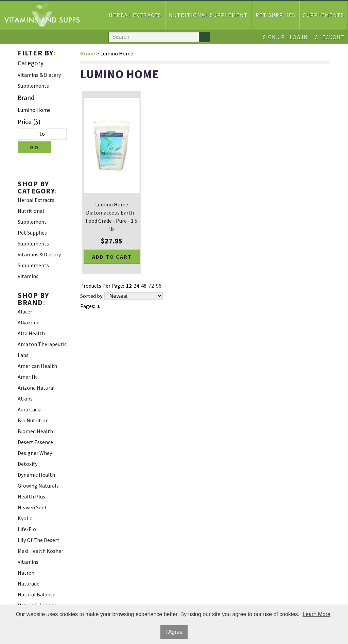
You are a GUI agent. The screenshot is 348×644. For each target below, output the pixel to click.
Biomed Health (35, 431)
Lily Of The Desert (39, 540)
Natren (26, 573)
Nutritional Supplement (208, 15)
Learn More (316, 614)
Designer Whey (35, 453)
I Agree (174, 632)
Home (88, 53)
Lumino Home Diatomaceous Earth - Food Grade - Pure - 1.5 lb (111, 217)
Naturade (29, 583)
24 (136, 286)
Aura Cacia (30, 409)
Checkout (329, 37)
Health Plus (31, 496)
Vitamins (28, 276)
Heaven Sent (32, 507)
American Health (37, 366)
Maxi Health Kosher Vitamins (40, 556)
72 (151, 286)
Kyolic (25, 518)
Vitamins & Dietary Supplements (39, 80)
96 (159, 286)
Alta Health (31, 333)
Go (34, 147)
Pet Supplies (276, 15)
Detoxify (28, 464)
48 (144, 286)
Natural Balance (37, 594)
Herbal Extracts (135, 15)
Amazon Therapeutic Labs (42, 350)
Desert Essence (35, 442)
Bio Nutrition (33, 420)
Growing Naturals (38, 486)
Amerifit (28, 377)
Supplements (324, 15)
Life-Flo (27, 529)
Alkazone (29, 322)
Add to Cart (112, 257)
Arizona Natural (36, 388)
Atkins (25, 399)
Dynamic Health (36, 475)
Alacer (25, 311)
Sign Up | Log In (285, 37)
